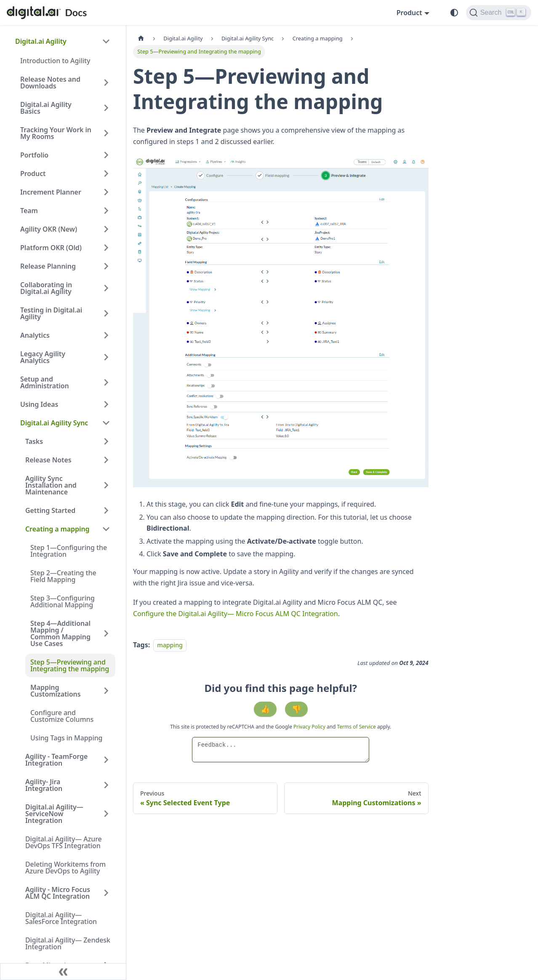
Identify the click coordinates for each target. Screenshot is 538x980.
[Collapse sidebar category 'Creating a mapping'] (106, 529)
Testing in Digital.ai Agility (51, 313)
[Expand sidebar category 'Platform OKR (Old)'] (106, 248)
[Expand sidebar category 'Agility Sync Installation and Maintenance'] (106, 485)
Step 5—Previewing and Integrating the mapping (70, 665)
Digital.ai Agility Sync (54, 423)
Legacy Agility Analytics (43, 357)
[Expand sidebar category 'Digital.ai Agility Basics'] (106, 108)
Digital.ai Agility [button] (41, 41)
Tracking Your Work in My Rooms (56, 133)
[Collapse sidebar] (63, 972)
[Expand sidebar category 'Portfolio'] (106, 155)
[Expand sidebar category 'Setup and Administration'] (106, 382)
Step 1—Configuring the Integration (69, 551)
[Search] (499, 13)
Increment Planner (51, 192)
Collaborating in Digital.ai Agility (46, 288)
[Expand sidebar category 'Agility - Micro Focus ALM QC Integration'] (106, 893)
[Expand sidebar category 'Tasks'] (106, 441)
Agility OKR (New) (49, 229)
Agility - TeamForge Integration (56, 760)
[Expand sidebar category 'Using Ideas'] (106, 404)
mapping (170, 645)
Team (29, 211)
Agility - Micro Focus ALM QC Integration (58, 893)
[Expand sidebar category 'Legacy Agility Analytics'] (106, 357)
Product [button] (409, 13)
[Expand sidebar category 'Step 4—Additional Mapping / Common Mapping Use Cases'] (106, 633)
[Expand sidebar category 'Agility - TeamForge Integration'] (106, 760)
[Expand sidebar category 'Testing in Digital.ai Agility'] (106, 313)
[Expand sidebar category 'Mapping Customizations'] (106, 691)
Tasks (34, 441)
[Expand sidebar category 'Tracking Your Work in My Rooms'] (106, 133)
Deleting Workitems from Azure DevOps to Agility (65, 868)
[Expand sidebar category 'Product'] (106, 174)
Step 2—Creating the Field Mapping (63, 576)
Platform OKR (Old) (51, 248)
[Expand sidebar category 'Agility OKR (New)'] (106, 229)
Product (33, 174)
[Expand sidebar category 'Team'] (106, 211)
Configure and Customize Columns (62, 716)
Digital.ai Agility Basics (46, 108)
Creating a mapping (57, 529)
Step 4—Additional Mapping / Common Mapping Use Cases (60, 633)
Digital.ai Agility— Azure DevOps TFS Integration (64, 842)
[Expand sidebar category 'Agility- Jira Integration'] (106, 785)
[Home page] (141, 39)
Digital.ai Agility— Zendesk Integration (68, 943)
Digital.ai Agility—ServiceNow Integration (54, 814)
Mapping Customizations (55, 691)
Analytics (35, 335)
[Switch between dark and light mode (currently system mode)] (454, 13)
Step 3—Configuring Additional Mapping (63, 601)
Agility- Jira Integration (44, 785)
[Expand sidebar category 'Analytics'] (106, 335)
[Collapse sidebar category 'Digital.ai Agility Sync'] (106, 423)
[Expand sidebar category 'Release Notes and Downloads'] (106, 83)
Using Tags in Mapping (66, 738)
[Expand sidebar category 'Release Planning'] (106, 266)
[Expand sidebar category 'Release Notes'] (106, 460)
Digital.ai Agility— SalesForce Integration (61, 918)
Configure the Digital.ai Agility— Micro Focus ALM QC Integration (236, 614)
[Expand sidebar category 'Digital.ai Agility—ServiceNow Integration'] (106, 814)
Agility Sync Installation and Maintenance (51, 485)
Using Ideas (39, 404)
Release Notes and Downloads (50, 83)
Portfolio (34, 155)
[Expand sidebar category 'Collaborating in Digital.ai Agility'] (106, 288)
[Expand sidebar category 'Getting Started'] (106, 510)
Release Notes (48, 460)
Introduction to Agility (55, 61)
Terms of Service (357, 727)
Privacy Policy (310, 727)
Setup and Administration (45, 382)
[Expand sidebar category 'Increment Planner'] (106, 192)
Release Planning (48, 266)
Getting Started (50, 510)
